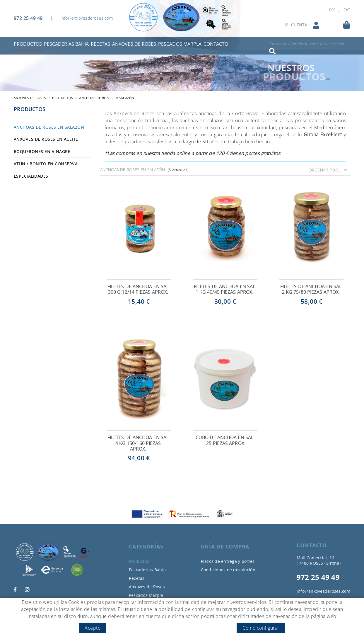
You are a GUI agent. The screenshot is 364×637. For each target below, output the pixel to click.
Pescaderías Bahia (147, 570)
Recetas (137, 578)
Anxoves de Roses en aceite (46, 139)
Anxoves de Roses (147, 587)
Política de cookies (32, 621)
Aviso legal (64, 621)
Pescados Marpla (146, 595)
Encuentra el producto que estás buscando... (308, 44)
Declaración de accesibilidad (133, 621)
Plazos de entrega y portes (228, 561)
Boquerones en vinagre (42, 151)
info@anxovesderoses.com (87, 18)
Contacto (138, 604)
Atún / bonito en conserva (46, 164)
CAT (347, 10)
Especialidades (31, 176)
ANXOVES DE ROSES (30, 98)
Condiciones (90, 621)
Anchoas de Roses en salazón (49, 127)
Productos (63, 98)
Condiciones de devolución (228, 570)
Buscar (272, 51)
